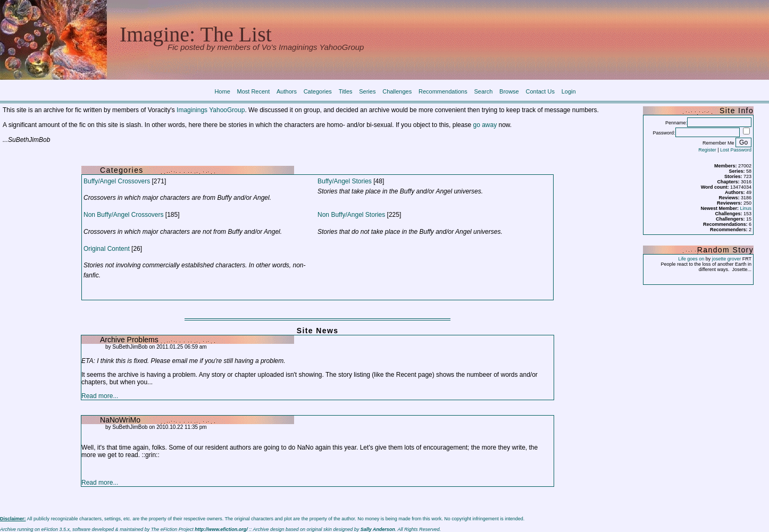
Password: (664, 133)
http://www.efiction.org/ (221, 529)
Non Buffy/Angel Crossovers (124, 215)
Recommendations (443, 91)
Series (367, 91)
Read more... (100, 396)
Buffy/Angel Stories (345, 181)
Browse (509, 91)
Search (483, 91)
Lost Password (736, 150)
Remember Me (718, 143)
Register (707, 150)
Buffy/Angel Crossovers (117, 181)
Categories (318, 91)
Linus (746, 208)
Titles (346, 91)
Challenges (397, 91)
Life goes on (691, 259)
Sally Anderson (378, 529)
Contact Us (540, 91)
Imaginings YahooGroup (211, 110)
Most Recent (254, 91)
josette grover (727, 259)
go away (485, 125)
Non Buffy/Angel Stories (351, 215)
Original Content (107, 249)
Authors (287, 91)
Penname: (676, 123)
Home (222, 91)
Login (569, 91)
